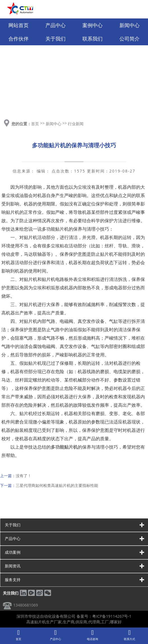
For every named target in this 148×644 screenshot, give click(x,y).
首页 (35, 124)
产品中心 (55, 25)
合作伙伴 (18, 39)
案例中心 (92, 25)
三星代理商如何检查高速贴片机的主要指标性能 (57, 485)
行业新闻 (76, 124)
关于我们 (55, 39)
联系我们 (92, 39)
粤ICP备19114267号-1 (112, 616)
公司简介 (129, 39)
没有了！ (24, 476)
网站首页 (18, 25)
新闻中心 (129, 25)
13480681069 (26, 605)
